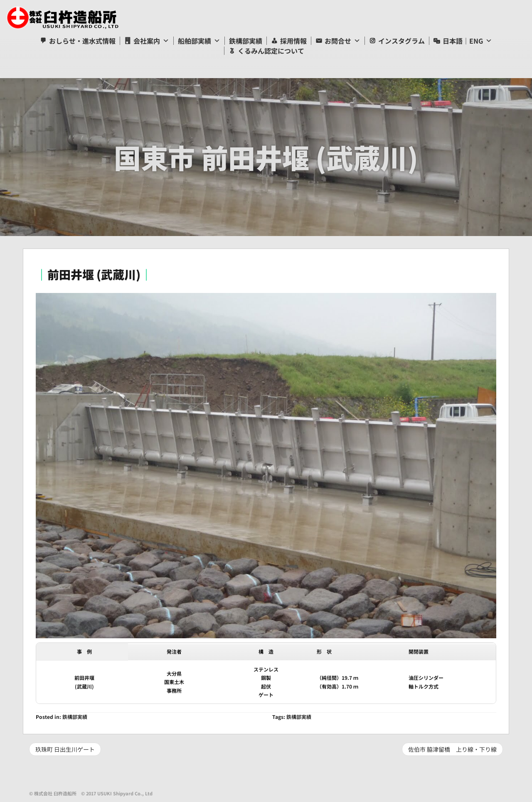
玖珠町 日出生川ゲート (65, 749)
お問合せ (338, 41)
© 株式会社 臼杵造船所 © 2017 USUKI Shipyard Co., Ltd (91, 793)
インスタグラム (401, 41)
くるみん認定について (271, 51)
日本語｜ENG (463, 41)
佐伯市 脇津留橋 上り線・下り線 (452, 749)
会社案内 (147, 41)
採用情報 (293, 41)
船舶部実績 (195, 41)
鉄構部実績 (246, 41)
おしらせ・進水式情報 (82, 41)
